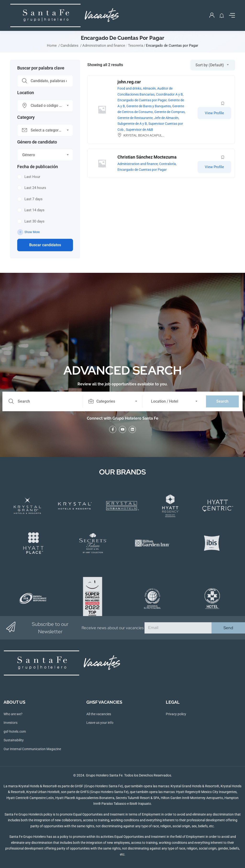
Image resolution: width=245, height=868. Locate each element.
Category (26, 117)
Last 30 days (34, 221)
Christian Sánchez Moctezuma (147, 157)
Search (222, 401)
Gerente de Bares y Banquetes (149, 106)
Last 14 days (34, 210)
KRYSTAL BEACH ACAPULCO (145, 135)
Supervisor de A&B (139, 130)
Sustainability (14, 740)
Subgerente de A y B (132, 124)
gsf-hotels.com (15, 731)
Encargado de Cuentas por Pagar (142, 100)
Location (26, 93)
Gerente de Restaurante (135, 118)
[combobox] (45, 106)
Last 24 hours (35, 188)
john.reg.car (129, 82)
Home (52, 46)
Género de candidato (37, 142)
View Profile (214, 113)
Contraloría (167, 164)
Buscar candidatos (45, 245)
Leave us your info (100, 723)
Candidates (70, 46)
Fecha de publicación (38, 167)
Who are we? (13, 714)
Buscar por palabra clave (41, 68)
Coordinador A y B (169, 94)
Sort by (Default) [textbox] (210, 65)
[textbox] (42, 106)
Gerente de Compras (170, 112)
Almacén (149, 88)
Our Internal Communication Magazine (32, 749)
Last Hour (32, 177)
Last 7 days (33, 199)
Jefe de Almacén (166, 118)
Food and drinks (129, 88)
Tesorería (136, 46)
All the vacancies (99, 714)
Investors (11, 723)
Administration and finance (104, 46)
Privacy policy (176, 714)
